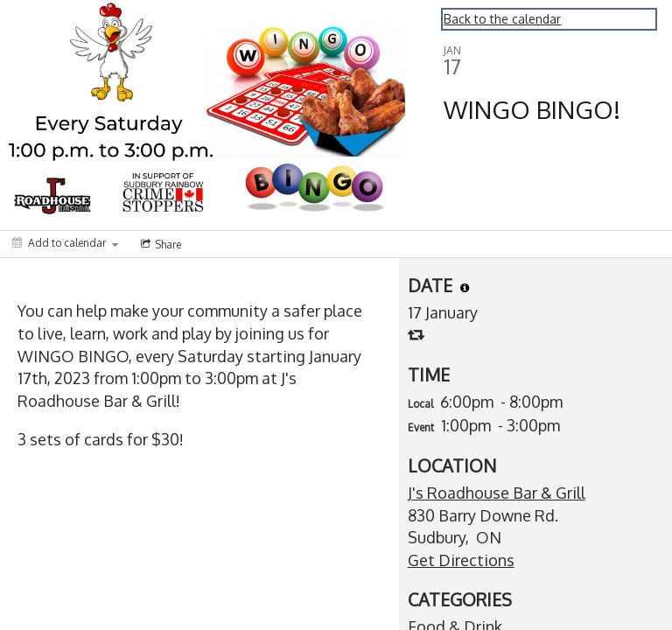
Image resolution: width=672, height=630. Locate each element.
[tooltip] (465, 288)
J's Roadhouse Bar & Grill (497, 493)
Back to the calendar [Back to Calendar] (502, 19)
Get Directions (461, 560)
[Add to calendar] (65, 243)
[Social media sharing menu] (159, 244)
